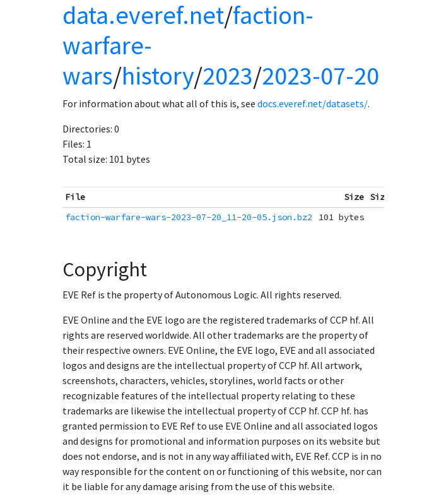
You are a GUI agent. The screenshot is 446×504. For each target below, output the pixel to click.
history (158, 76)
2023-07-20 (320, 76)
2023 (228, 76)
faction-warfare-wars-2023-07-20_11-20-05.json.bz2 (189, 217)
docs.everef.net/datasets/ (313, 103)
